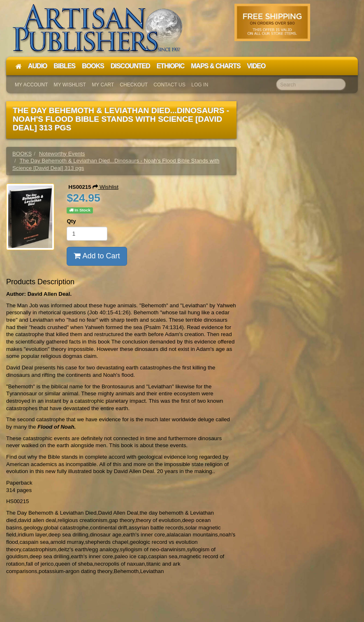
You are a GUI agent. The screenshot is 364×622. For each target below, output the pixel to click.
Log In (200, 85)
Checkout (134, 85)
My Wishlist (70, 85)
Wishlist (105, 187)
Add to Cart (97, 256)
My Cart (103, 85)
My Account (31, 85)
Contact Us (169, 85)
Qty (71, 221)
